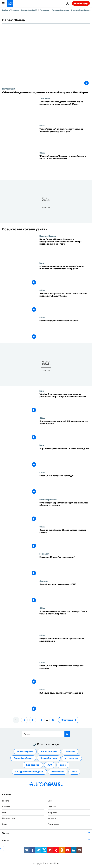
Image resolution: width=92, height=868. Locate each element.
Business (6, 807)
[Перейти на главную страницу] (10, 3)
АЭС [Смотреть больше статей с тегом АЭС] (50, 765)
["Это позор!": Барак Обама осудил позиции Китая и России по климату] (65, 512)
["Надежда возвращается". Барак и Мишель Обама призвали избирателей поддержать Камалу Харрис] (65, 303)
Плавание (45, 10)
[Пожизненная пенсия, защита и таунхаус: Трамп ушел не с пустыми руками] (65, 620)
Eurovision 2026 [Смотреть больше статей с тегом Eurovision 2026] (49, 751)
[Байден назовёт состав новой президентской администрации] (65, 648)
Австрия (44, 581)
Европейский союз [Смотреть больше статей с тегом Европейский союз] (23, 758)
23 (53, 720)
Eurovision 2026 (29, 10)
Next (4, 813)
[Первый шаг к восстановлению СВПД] (65, 593)
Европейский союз (81, 10)
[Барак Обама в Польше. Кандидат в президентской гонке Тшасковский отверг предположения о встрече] (65, 248)
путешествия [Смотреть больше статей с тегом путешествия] (72, 758)
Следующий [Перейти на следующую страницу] (67, 720)
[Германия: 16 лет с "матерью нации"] (65, 566)
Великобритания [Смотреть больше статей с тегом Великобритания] (49, 758)
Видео (5, 824)
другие (6, 840)
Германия (44, 554)
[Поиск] (46, 734)
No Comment (9, 89)
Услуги (5, 833)
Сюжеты (6, 794)
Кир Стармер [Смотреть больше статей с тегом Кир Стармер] (33, 765)
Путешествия (9, 818)
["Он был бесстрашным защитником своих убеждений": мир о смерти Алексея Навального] (65, 403)
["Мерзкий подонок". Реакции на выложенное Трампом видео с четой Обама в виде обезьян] (65, 165)
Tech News (45, 98)
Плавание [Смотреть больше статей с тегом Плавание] (70, 751)
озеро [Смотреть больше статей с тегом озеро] (63, 765)
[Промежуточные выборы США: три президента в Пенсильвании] (65, 430)
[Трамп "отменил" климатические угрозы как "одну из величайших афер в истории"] (65, 138)
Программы (53, 824)
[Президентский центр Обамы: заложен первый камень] (65, 539)
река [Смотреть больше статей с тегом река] (74, 772)
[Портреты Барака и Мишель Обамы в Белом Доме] (65, 458)
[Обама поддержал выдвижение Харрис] (65, 330)
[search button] (67, 734)
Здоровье (52, 813)
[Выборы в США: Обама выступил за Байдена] (65, 702)
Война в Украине (10, 10)
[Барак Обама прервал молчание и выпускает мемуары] (65, 675)
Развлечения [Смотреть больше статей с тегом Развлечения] (58, 772)
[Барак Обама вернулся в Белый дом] (65, 485)
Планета (52, 807)
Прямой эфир (81, 3)
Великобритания (60, 10)
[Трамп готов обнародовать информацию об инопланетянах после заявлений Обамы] (65, 111)
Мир (42, 263)
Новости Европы (48, 236)
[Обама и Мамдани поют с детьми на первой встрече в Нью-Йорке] (46, 92)
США (42, 126)
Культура (52, 818)
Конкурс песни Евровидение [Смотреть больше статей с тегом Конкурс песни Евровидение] (29, 772)
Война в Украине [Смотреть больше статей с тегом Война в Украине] (25, 751)
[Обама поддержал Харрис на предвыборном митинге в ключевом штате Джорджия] (65, 275)
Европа (6, 801)
